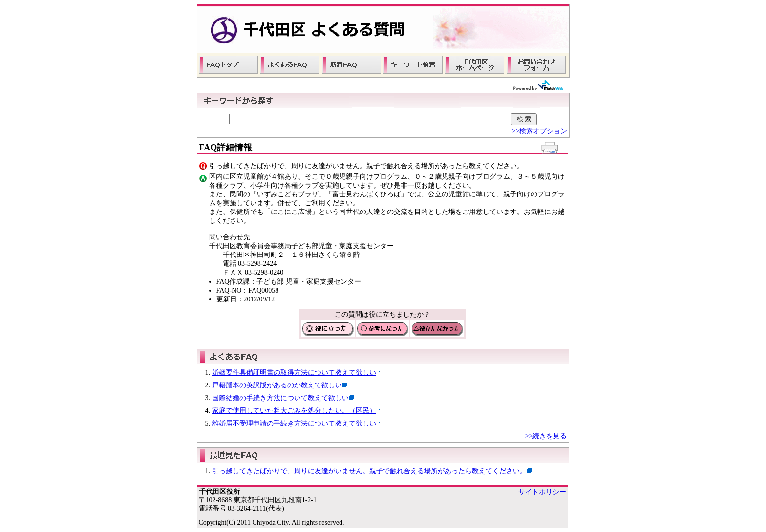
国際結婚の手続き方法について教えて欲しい (280, 398)
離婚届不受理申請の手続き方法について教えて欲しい (294, 423)
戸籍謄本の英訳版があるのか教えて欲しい (277, 385)
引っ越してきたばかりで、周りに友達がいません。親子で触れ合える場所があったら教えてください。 (369, 471)
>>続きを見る (546, 436)
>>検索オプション (540, 131)
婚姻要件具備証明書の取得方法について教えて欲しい (294, 372)
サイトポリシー (542, 492)
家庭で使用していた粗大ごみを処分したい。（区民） (294, 411)
